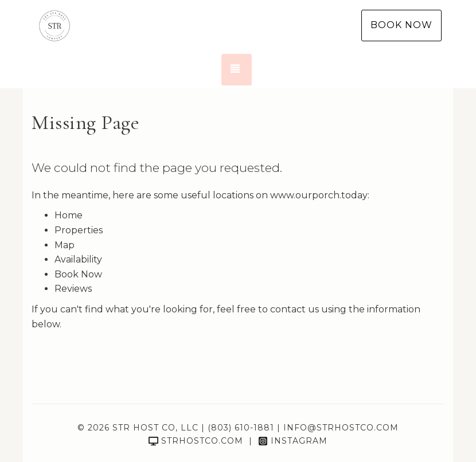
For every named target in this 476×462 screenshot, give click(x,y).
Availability (78, 259)
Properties (79, 230)
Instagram (293, 441)
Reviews (73, 289)
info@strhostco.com (341, 428)
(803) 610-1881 (241, 428)
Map (65, 245)
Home (69, 215)
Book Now (401, 25)
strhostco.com (196, 441)
